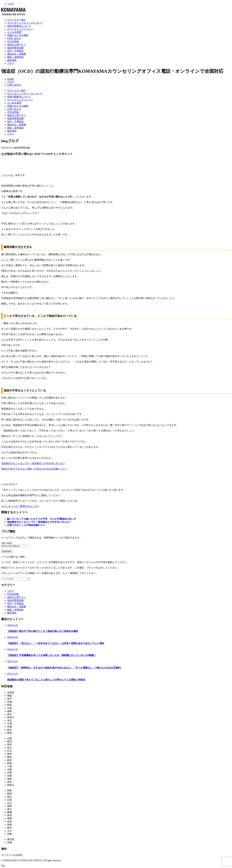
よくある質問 (14, 32)
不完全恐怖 (13, 41)
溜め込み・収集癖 (17, 54)
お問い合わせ (14, 38)
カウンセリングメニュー (20, 29)
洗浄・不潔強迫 (15, 51)
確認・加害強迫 (15, 57)
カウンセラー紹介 (17, 20)
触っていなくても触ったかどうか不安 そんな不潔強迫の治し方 (41, 519)
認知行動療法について (19, 26)
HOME (11, 79)
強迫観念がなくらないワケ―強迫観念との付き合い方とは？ (33, 463)
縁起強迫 (12, 60)
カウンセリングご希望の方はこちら (20, 506)
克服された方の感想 (18, 35)
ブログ (11, 4)
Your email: (7, 543)
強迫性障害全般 (15, 48)
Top (3, 865)
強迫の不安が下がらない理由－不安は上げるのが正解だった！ (34, 469)
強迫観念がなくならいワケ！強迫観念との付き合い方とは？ (39, 522)
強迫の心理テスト (17, 45)
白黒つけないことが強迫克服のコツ (26, 525)
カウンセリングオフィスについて (25, 23)
